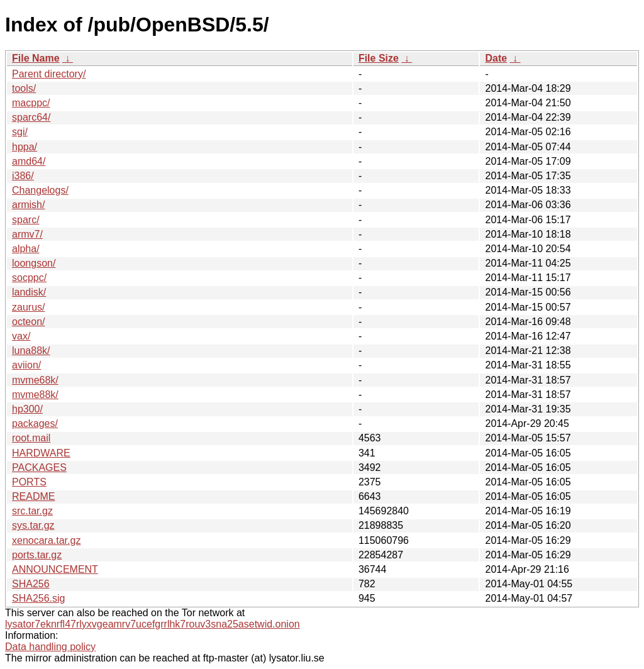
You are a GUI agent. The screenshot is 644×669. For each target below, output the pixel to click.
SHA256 (31, 584)
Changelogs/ (40, 190)
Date (496, 58)
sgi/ (20, 132)
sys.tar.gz (33, 525)
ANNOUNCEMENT (55, 569)
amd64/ (29, 161)
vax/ (21, 336)
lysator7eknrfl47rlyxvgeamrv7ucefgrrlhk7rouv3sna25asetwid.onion (153, 624)
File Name (36, 58)
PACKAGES (39, 467)
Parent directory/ (49, 74)
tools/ (24, 88)
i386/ (23, 176)
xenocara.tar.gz (46, 540)
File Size (379, 58)
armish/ (28, 205)
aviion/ (26, 365)
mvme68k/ (35, 380)
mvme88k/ (35, 395)
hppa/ (25, 147)
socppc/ (29, 278)
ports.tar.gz (37, 555)
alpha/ (26, 249)
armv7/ (27, 234)
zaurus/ (28, 307)
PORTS (29, 482)
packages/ (35, 423)
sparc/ (26, 220)
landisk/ (29, 292)
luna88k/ (31, 351)
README (33, 496)
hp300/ (27, 409)
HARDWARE (41, 453)
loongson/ (34, 263)
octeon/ (28, 322)
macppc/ (31, 103)
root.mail (31, 438)
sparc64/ (31, 117)
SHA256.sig (39, 598)
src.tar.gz (32, 511)
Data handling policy (50, 647)
